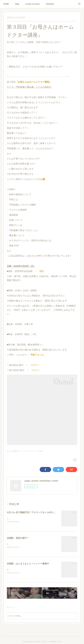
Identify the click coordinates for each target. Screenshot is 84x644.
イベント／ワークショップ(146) (31, 451)
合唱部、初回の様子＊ (18, 538)
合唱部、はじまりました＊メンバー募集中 (28, 564)
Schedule (50, 4)
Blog (17, 4)
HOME (6, 4)
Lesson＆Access (32, 4)
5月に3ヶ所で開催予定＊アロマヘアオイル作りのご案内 (35, 512)
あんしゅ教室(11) (13, 451)
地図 (41, 271)
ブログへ (35, 365)
